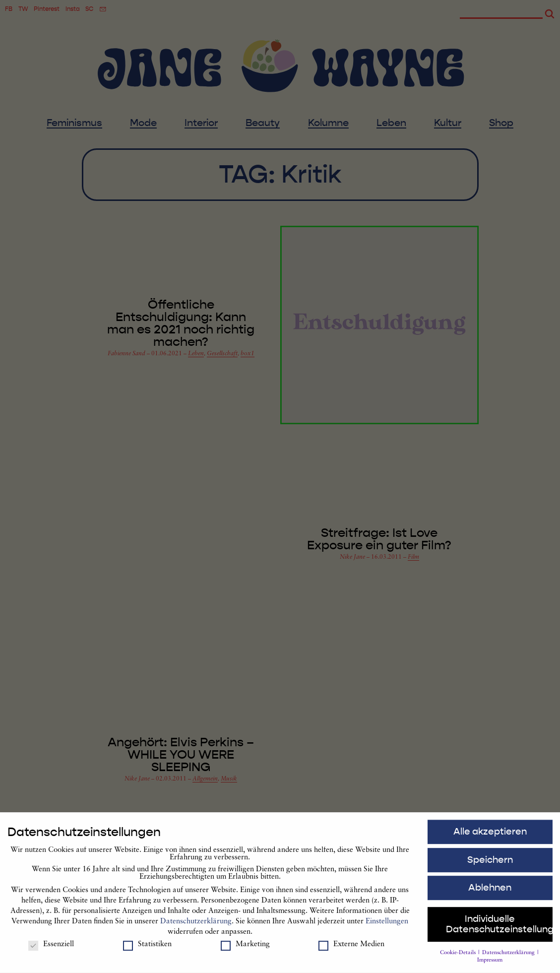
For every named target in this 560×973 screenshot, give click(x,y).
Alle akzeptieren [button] (490, 836)
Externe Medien (351, 949)
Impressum (490, 965)
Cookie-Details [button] (459, 957)
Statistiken (147, 949)
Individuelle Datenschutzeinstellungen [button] (499, 929)
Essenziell (51, 949)
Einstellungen (387, 926)
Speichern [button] (490, 864)
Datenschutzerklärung (196, 926)
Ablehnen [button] (490, 893)
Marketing (245, 949)
